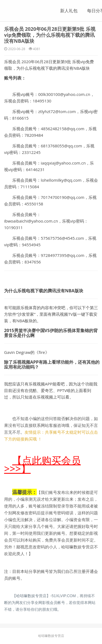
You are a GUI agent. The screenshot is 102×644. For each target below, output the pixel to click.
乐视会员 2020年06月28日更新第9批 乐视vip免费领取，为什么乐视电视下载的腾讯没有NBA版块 (50, 35)
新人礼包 (69, 11)
